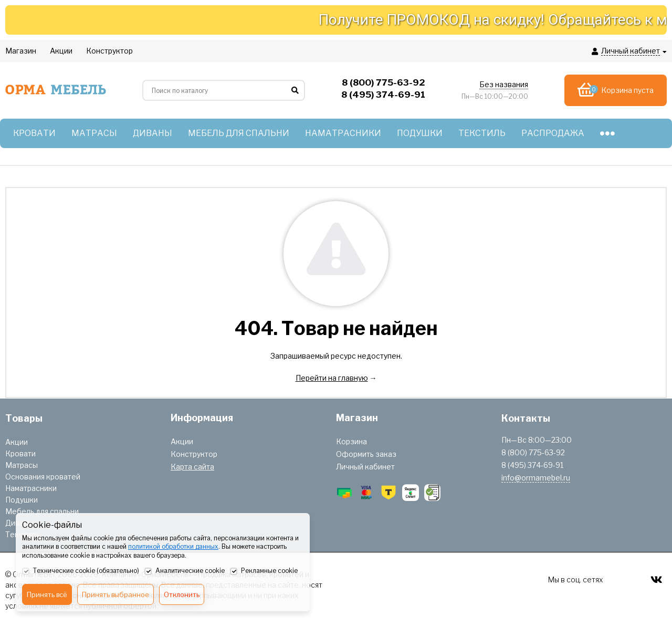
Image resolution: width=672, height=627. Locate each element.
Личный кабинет (365, 467)
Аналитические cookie (185, 571)
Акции (17, 442)
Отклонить (182, 594)
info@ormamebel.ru (536, 478)
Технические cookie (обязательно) (81, 571)
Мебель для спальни (42, 511)
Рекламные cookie (264, 571)
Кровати (20, 453)
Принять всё (47, 594)
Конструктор (194, 454)
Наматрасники (31, 488)
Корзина (351, 441)
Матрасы (22, 465)
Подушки (22, 500)
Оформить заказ (366, 454)
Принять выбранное (115, 594)
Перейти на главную (332, 378)
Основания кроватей (43, 477)
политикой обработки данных (173, 546)
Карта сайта (192, 467)
